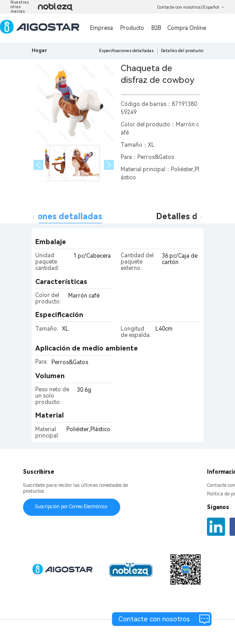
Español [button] (214, 7)
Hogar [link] (39, 50)
